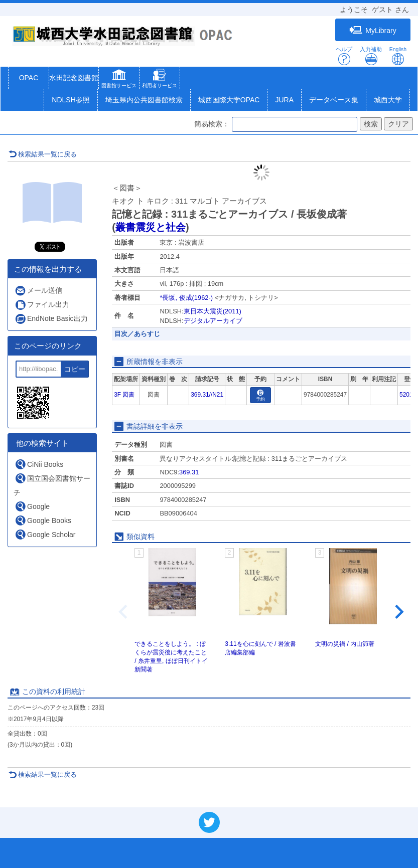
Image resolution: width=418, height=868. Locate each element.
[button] (119, 80)
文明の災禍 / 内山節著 (345, 644)
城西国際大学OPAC (229, 100)
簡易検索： (212, 124)
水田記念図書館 (74, 78)
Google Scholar (45, 534)
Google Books (43, 520)
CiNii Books (39, 464)
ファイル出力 (42, 305)
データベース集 (334, 100)
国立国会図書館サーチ (52, 484)
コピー (75, 369)
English (398, 56)
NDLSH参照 (71, 100)
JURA (284, 100)
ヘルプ (344, 56)
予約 (260, 396)
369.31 (189, 472)
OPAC (29, 78)
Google (32, 506)
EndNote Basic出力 (51, 319)
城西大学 (388, 100)
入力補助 (371, 56)
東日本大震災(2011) (213, 311)
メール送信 (38, 291)
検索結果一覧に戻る (43, 154)
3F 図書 (124, 395)
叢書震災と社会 (151, 227)
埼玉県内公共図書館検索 (144, 100)
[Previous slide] (124, 612)
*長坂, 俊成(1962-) (186, 298)
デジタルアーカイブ (213, 321)
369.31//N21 (207, 395)
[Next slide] (398, 612)
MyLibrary (373, 30)
